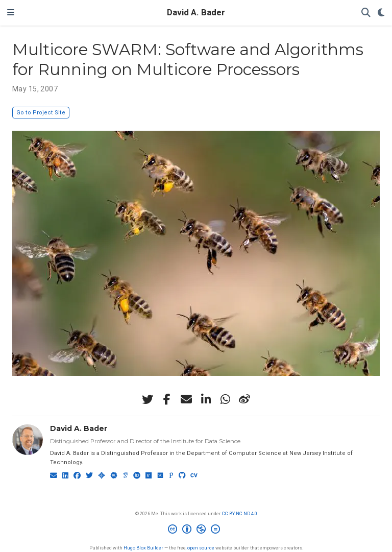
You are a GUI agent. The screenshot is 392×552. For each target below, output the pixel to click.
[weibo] (244, 399)
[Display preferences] (381, 13)
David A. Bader (196, 13)
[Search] (366, 13)
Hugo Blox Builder (143, 548)
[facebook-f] (167, 399)
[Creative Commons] (196, 531)
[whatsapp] (225, 399)
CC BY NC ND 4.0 (240, 513)
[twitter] (148, 399)
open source (201, 548)
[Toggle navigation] (11, 13)
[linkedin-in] (206, 399)
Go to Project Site (41, 113)
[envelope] (186, 399)
